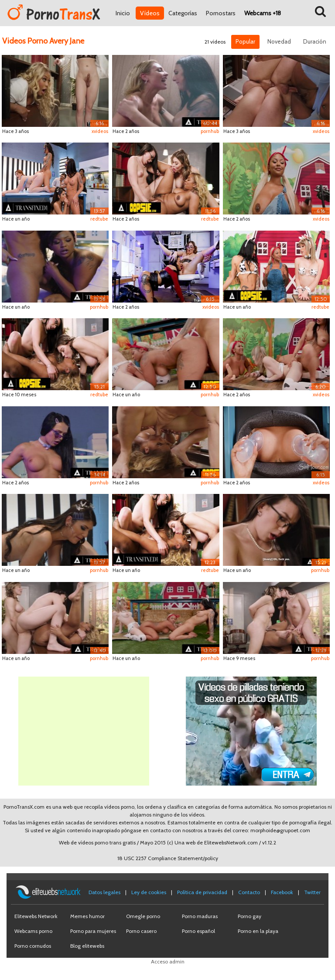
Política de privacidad (202, 892)
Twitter (312, 892)
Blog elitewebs (87, 946)
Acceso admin (168, 961)
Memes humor (87, 916)
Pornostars (221, 13)
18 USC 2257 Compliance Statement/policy (168, 858)
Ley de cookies (149, 892)
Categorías (183, 13)
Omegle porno (143, 916)
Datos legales (104, 892)
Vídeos (150, 13)
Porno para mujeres (93, 931)
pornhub (210, 131)
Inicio (123, 13)
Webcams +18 (263, 13)
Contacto (249, 892)
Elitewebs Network (36, 916)
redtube (99, 219)
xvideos (100, 131)
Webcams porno (33, 931)
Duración (315, 41)
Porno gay (250, 916)
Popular (245, 41)
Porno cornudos (33, 946)
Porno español (198, 931)
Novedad (279, 41)
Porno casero (141, 931)
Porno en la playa (258, 931)
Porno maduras (200, 916)
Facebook (282, 892)
